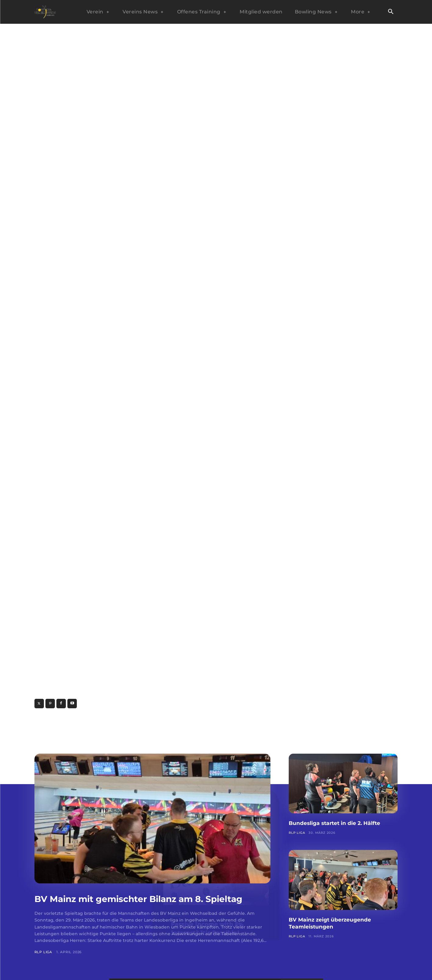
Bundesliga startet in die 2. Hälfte (343, 823)
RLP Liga (43, 964)
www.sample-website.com (110, 703)
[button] (391, 12)
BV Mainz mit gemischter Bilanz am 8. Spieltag (138, 904)
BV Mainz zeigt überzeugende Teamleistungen (337, 923)
